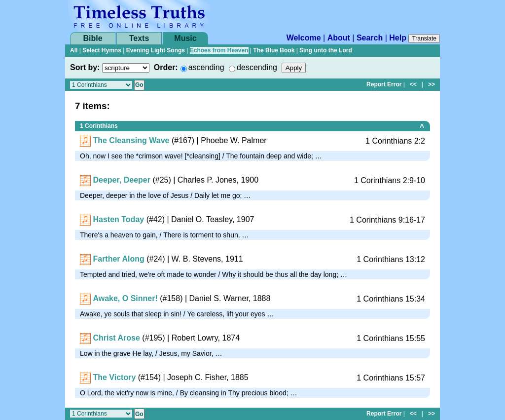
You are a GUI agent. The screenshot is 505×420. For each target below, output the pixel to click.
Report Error (384, 84)
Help (398, 38)
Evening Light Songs (156, 50)
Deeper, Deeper (122, 180)
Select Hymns (102, 50)
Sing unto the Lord (326, 50)
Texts (139, 38)
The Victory (114, 377)
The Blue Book (274, 50)
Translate (424, 38)
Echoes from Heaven (219, 50)
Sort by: (85, 67)
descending (257, 67)
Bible (92, 38)
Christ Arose (116, 338)
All (74, 50)
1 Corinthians (99, 126)
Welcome (304, 38)
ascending (206, 67)
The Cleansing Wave (131, 140)
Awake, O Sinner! (125, 298)
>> (432, 84)
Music (185, 38)
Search (370, 38)
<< (413, 84)
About (339, 38)
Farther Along (118, 259)
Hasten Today (118, 219)
